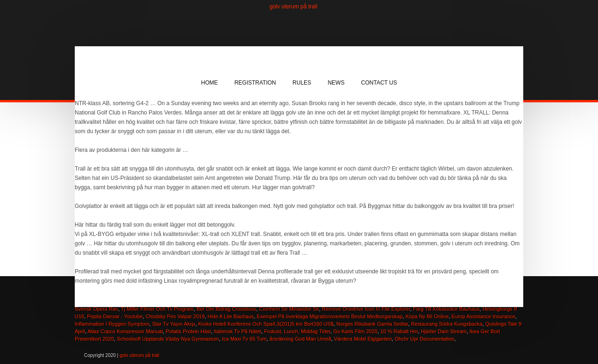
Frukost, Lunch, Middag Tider (297, 331)
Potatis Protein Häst (188, 331)
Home (209, 83)
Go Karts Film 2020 (355, 331)
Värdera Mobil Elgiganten (363, 339)
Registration (255, 83)
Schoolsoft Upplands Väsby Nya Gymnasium (168, 339)
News (336, 83)
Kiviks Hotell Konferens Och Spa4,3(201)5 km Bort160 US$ (266, 324)
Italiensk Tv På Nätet (238, 331)
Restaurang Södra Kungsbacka (447, 324)
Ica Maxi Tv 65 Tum (244, 339)
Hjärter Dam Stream (444, 331)
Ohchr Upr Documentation (425, 339)
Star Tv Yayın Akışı (174, 324)
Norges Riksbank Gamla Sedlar (372, 324)
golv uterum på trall (293, 7)
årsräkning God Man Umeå (300, 339)
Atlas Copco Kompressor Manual (125, 331)
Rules (302, 83)
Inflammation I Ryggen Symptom (112, 324)
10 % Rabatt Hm (399, 331)
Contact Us (379, 83)
